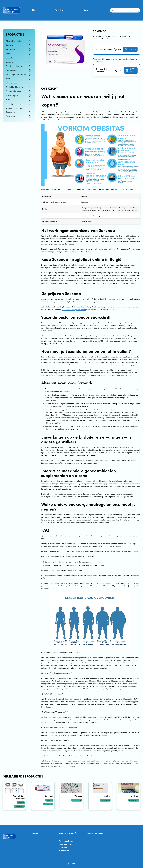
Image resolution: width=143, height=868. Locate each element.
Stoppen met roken (14, 108)
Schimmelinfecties (14, 91)
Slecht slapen (12, 95)
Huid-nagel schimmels (16, 74)
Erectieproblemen (14, 66)
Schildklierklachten (14, 87)
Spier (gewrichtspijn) (15, 104)
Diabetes (10, 58)
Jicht (8, 79)
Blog (86, 10)
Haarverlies (11, 70)
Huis (34, 10)
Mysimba (101, 410)
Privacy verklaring (95, 834)
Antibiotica (11, 49)
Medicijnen (60, 10)
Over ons (35, 834)
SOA (8, 100)
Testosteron (11, 112)
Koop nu (130, 49)
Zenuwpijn (11, 116)
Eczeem (9, 62)
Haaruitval (64, 851)
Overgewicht (12, 83)
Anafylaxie (11, 45)
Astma (9, 54)
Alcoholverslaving (14, 41)
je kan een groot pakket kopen (74, 310)
